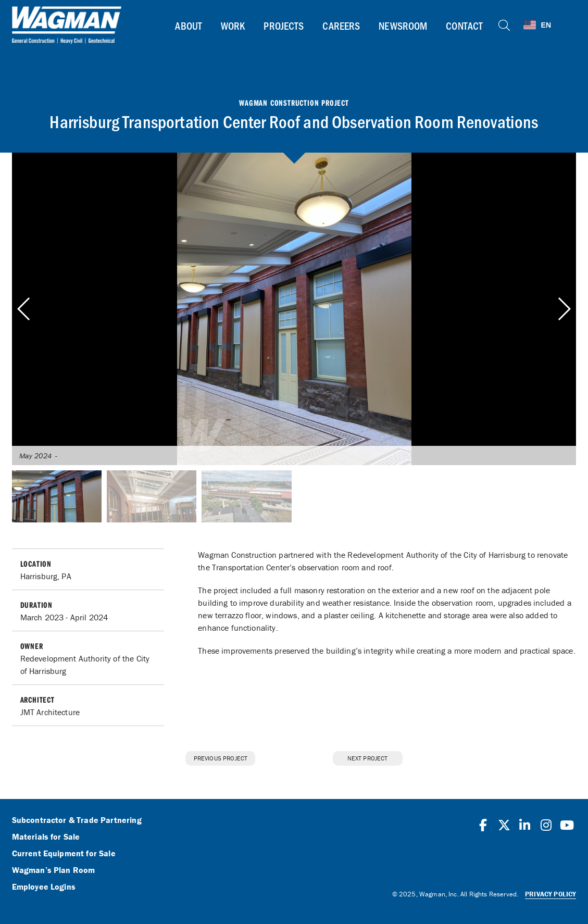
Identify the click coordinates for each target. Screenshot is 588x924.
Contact (464, 26)
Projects (284, 26)
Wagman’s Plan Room (54, 870)
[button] (564, 309)
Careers (341, 26)
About (189, 26)
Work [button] (233, 26)
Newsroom (403, 26)
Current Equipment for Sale (64, 854)
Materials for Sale (46, 837)
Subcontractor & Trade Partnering (77, 820)
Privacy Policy (551, 894)
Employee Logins (44, 887)
